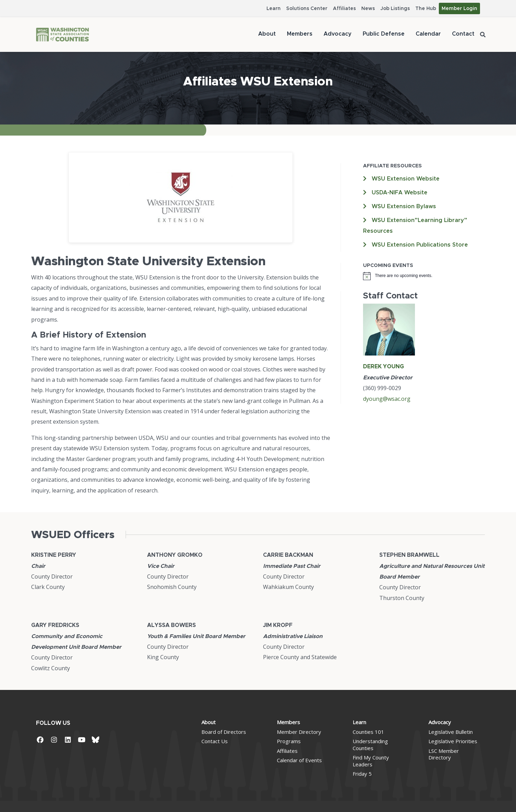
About (267, 34)
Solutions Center (307, 9)
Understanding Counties (370, 745)
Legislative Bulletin (451, 732)
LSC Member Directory (444, 754)
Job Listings (395, 9)
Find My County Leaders (371, 761)
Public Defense (384, 34)
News (368, 9)
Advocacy (338, 34)
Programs (289, 741)
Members (300, 34)
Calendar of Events (299, 760)
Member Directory (299, 732)
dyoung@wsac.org (387, 399)
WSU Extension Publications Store (420, 245)
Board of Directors (224, 732)
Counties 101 (368, 732)
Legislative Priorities (453, 741)
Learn (274, 9)
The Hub (426, 9)
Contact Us (215, 741)
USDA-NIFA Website (400, 193)
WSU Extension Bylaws (404, 206)
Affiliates (344, 9)
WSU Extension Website (406, 179)
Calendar (428, 34)
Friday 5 (362, 774)
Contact (463, 34)
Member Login (459, 9)
